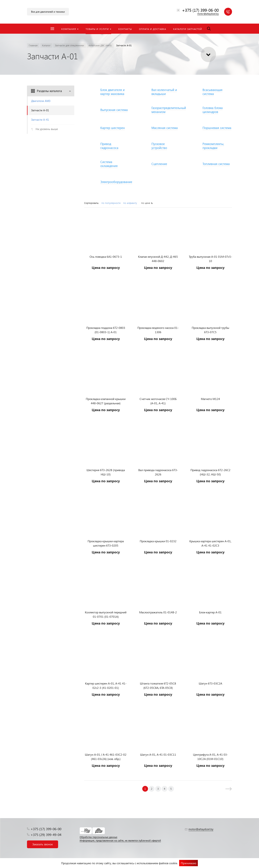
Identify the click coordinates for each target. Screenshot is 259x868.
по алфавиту (130, 203)
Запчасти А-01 (40, 110)
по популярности (111, 203)
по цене (146, 203)
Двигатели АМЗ (41, 101)
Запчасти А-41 (40, 120)
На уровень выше (47, 129)
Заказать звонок (43, 844)
